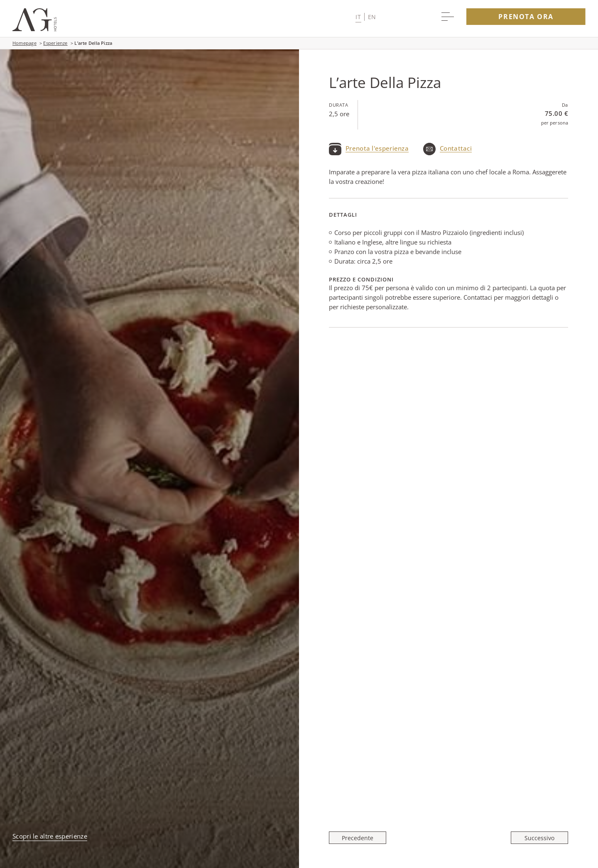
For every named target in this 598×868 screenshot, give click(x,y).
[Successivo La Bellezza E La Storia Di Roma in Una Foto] (537, 838)
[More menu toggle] (448, 17)
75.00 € (556, 113)
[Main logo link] (34, 29)
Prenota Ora (526, 17)
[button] (366, 17)
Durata (338, 105)
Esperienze (55, 43)
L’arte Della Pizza (93, 43)
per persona (555, 123)
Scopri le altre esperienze (50, 836)
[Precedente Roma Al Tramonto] (360, 838)
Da (565, 105)
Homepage (25, 43)
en (372, 17)
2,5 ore (339, 114)
